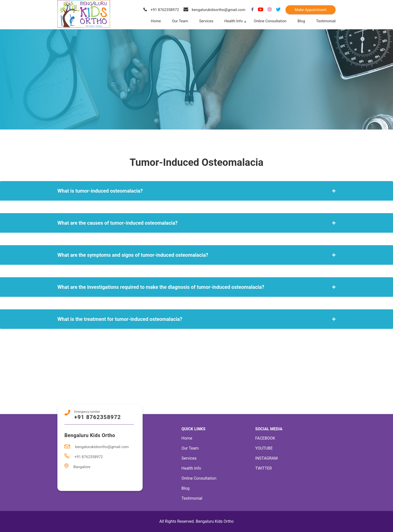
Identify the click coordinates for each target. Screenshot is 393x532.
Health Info (233, 21)
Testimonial (326, 21)
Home (156, 21)
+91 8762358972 (161, 10)
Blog (301, 21)
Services (206, 21)
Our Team (180, 21)
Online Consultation (270, 21)
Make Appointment (311, 10)
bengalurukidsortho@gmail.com (214, 10)
